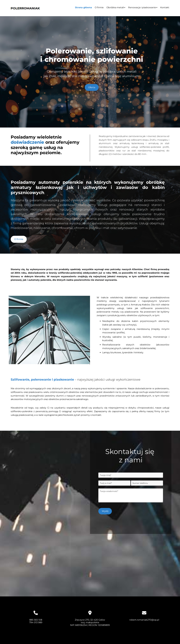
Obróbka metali (115, 7)
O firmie (99, 7)
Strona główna (83, 7)
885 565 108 (36, 620)
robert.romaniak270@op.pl (144, 620)
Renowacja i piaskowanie (142, 7)
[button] (92, 87)
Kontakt (165, 7)
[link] (114, 9)
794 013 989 (36, 622)
